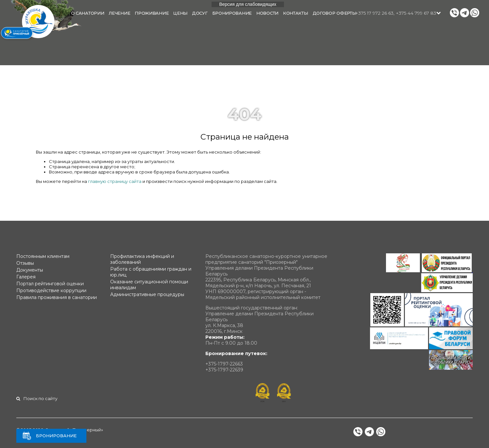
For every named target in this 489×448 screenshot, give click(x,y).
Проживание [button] (152, 13)
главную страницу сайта (115, 181)
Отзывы (25, 263)
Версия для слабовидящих (248, 4)
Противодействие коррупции (51, 291)
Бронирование (56, 436)
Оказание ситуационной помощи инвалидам (149, 285)
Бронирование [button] (232, 13)
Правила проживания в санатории (57, 297)
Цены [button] (180, 13)
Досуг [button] (200, 13)
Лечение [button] (119, 13)
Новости (267, 13)
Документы (30, 270)
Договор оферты (334, 13)
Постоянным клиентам (43, 256)
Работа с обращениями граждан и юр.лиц (151, 272)
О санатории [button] (88, 13)
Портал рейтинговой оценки (50, 284)
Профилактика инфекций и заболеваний (142, 259)
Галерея (26, 277)
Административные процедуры (147, 294)
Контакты (296, 13)
